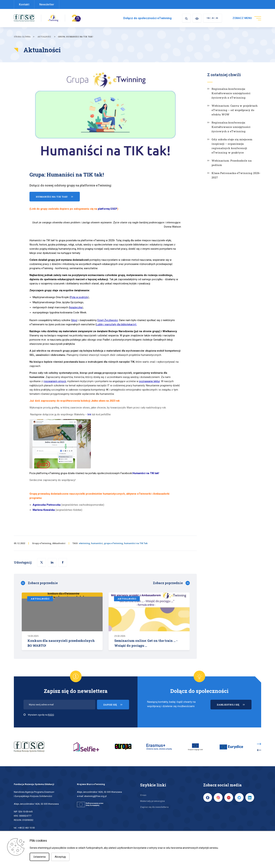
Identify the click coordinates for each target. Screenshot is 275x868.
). (117, 324)
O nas (143, 795)
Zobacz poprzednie (43, 583)
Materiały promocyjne (152, 801)
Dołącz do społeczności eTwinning (147, 18)
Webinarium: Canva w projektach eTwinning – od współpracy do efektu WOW (235, 110)
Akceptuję (60, 857)
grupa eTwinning (113, 543)
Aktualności (44, 37)
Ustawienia (39, 857)
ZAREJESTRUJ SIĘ (234, 706)
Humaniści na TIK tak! (52, 197)
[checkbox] (25, 715)
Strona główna (22, 37)
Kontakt (24, 4)
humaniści (97, 543)
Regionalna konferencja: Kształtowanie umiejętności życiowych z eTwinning (231, 93)
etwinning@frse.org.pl (95, 796)
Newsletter (47, 4)
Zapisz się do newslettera (154, 807)
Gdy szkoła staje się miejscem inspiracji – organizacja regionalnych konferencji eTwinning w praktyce (232, 146)
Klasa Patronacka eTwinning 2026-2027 (236, 175)
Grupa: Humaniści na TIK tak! (75, 37)
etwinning (84, 543)
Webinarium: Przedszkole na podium (232, 163)
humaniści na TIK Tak (136, 543)
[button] (63, 562)
